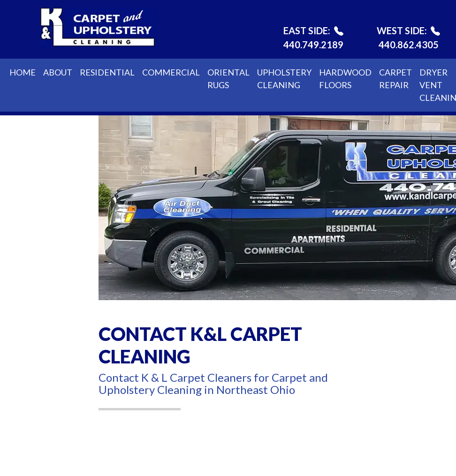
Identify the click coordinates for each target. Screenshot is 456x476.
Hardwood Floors (345, 79)
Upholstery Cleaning (284, 79)
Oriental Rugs (228, 79)
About (58, 72)
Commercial (171, 72)
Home (23, 72)
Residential (107, 72)
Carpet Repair (395, 79)
